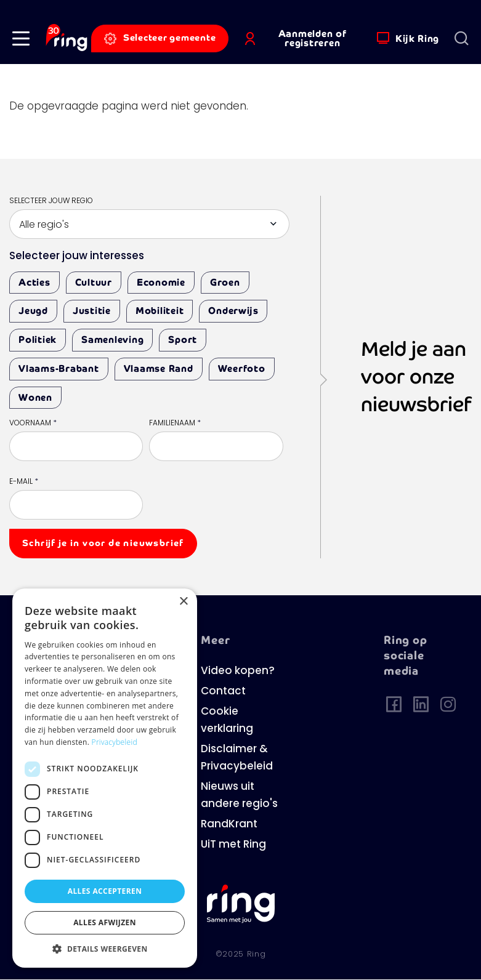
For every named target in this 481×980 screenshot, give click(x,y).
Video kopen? (238, 671)
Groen (225, 282)
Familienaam (175, 424)
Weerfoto (242, 368)
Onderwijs (233, 311)
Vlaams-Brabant (59, 368)
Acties (34, 282)
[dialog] (105, 778)
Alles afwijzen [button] (105, 922)
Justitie (92, 311)
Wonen (35, 397)
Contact (223, 692)
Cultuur (94, 282)
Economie (161, 282)
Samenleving (112, 339)
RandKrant (229, 825)
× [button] (183, 602)
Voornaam (33, 424)
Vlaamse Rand (159, 368)
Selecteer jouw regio (51, 201)
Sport (183, 339)
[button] (21, 38)
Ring (257, 954)
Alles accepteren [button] (105, 891)
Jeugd (33, 311)
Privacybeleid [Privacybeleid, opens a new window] (115, 742)
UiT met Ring (233, 845)
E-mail (24, 482)
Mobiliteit (160, 311)
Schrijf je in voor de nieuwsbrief (103, 543)
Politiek (38, 339)
